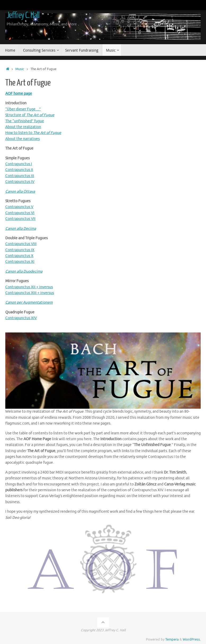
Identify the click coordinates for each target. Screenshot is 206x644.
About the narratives (23, 139)
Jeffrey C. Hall (23, 15)
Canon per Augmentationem (29, 302)
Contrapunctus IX (20, 250)
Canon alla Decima (21, 229)
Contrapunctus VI (20, 213)
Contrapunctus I (19, 164)
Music (20, 69)
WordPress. (192, 640)
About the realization (23, 127)
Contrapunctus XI (20, 262)
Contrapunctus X (19, 256)
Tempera (172, 640)
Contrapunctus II (19, 170)
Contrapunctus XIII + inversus (30, 293)
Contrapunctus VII (20, 219)
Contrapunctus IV (20, 182)
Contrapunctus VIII (21, 244)
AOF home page (19, 94)
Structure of (30, 115)
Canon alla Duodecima (24, 271)
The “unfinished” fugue (25, 121)
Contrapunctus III (20, 176)
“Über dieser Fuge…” (23, 109)
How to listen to (33, 133)
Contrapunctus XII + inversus (29, 287)
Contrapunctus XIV (21, 318)
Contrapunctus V (19, 207)
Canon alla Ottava (20, 192)
